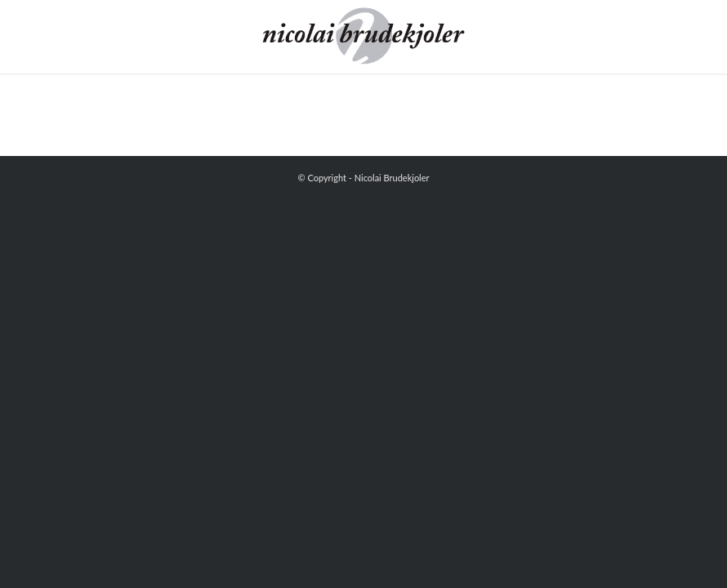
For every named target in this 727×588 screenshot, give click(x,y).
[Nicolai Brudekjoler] (363, 37)
